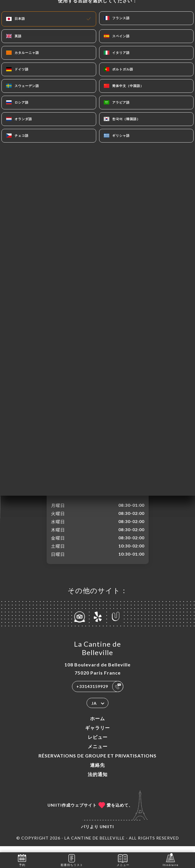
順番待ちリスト (72, 860)
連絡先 (97, 771)
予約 (22, 860)
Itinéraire (171, 860)
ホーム (97, 724)
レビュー (98, 743)
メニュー (98, 752)
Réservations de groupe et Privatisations (97, 762)
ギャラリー (97, 734)
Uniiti (107, 833)
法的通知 (98, 780)
